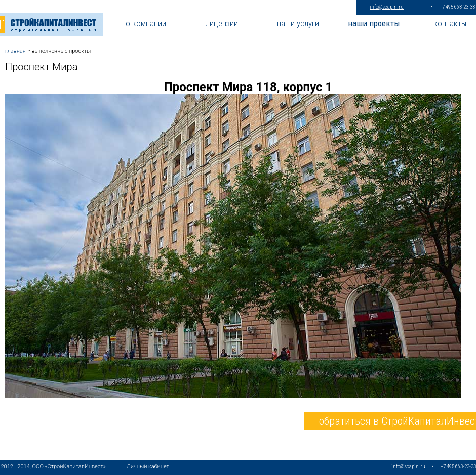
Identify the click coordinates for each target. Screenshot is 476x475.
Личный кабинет (148, 467)
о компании (146, 23)
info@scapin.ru (387, 7)
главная (15, 51)
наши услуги (298, 23)
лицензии (222, 23)
